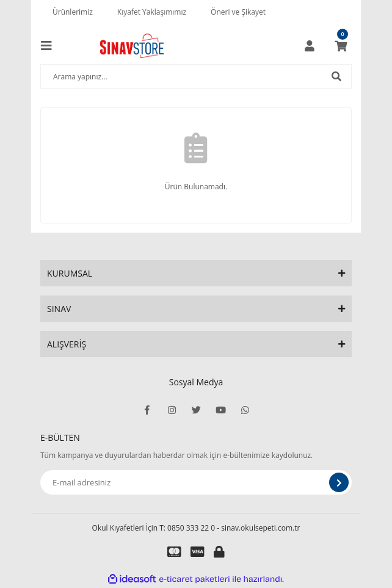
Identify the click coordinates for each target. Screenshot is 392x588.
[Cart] (341, 46)
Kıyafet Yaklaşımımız (152, 12)
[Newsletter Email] (196, 482)
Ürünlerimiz (73, 12)
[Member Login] (310, 46)
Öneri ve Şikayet (238, 12)
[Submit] (339, 482)
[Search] (196, 76)
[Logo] (132, 46)
